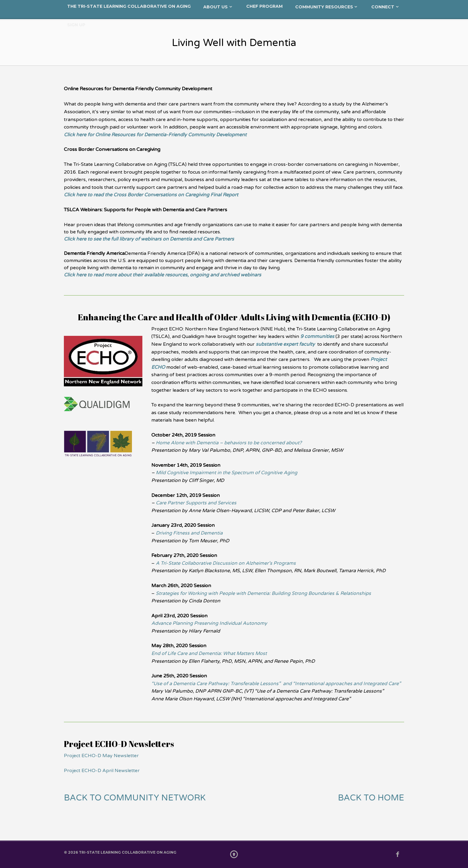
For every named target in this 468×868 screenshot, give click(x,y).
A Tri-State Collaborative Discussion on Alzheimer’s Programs (226, 563)
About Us (215, 7)
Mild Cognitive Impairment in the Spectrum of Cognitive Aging (227, 473)
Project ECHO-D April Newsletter (102, 771)
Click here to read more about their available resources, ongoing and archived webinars (163, 275)
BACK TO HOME (371, 798)
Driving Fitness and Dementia (189, 533)
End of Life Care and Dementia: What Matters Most (209, 653)
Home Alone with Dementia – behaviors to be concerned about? (229, 443)
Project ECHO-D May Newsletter (101, 756)
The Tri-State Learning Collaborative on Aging (129, 6)
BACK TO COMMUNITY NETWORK (135, 798)
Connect (383, 7)
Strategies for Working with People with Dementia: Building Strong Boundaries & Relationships (263, 593)
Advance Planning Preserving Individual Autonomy (209, 623)
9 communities (317, 336)
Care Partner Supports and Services (196, 503)
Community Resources (324, 7)
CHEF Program (264, 6)
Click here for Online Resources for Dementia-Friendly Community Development (155, 135)
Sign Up (76, 25)
